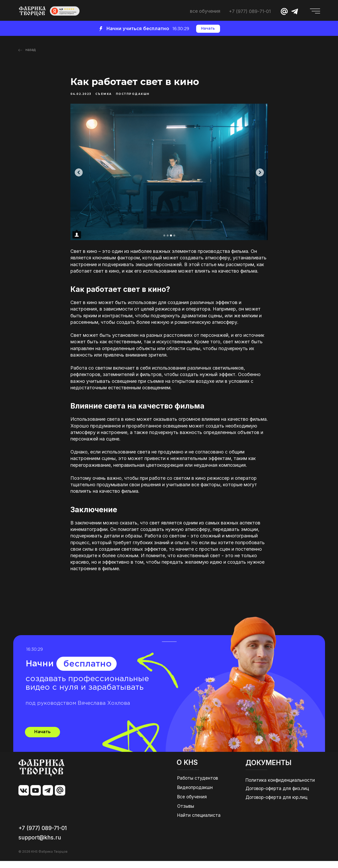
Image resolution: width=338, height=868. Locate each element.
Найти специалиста (199, 822)
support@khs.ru (40, 844)
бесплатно (88, 671)
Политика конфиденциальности (280, 787)
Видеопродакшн (195, 794)
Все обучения (192, 804)
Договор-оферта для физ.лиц (277, 795)
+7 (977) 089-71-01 (250, 11)
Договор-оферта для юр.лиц (276, 804)
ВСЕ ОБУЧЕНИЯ (205, 11)
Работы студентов (198, 785)
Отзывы (186, 813)
